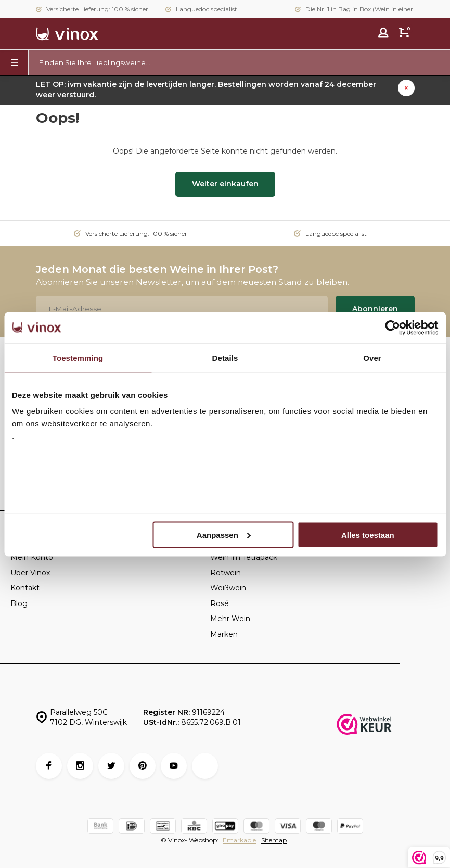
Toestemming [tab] (78, 357)
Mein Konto (32, 557)
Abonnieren (375, 309)
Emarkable (239, 840)
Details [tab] (225, 357)
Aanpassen (224, 534)
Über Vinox (30, 573)
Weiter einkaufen (225, 184)
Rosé (220, 603)
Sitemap (274, 840)
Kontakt (25, 588)
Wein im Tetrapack (244, 557)
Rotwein (226, 573)
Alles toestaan (368, 534)
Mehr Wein (230, 619)
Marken (224, 634)
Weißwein (228, 588)
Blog (19, 603)
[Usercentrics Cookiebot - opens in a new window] (393, 328)
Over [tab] (372, 357)
